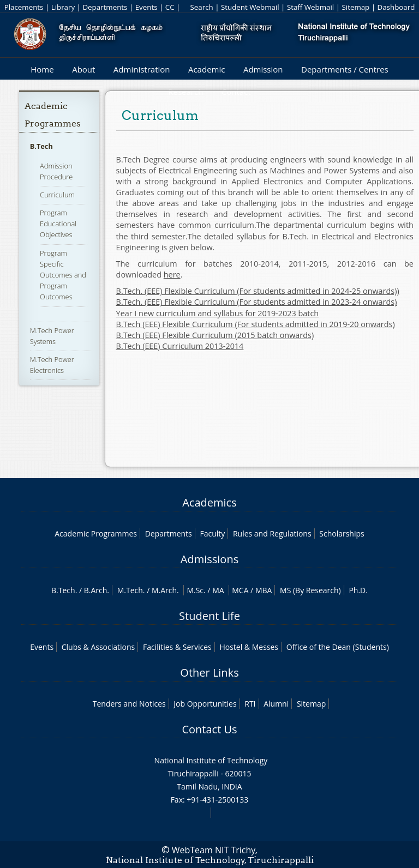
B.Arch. (97, 590)
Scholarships (342, 534)
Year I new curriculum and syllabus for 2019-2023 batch (218, 313)
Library (63, 7)
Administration (142, 69)
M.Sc (195, 590)
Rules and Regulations (272, 534)
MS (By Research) (310, 590)
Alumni (276, 704)
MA (218, 590)
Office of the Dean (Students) (338, 647)
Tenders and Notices (129, 704)
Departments (105, 7)
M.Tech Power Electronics (52, 365)
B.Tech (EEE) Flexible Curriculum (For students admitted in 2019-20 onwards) (256, 324)
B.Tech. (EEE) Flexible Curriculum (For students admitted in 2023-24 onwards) (257, 302)
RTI (250, 704)
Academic (206, 69)
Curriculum (57, 195)
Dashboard (396, 7)
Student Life (209, 616)
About (83, 69)
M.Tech (130, 590)
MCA (240, 590)
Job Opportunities (205, 704)
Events (146, 7)
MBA (264, 590)
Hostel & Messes (249, 647)
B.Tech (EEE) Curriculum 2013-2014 (180, 346)
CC (170, 7)
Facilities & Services (177, 647)
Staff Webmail (310, 7)
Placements (24, 7)
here (172, 275)
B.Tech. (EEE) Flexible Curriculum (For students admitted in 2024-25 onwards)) (258, 291)
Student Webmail (250, 7)
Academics (209, 502)
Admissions (209, 559)
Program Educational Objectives (58, 224)
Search (201, 7)
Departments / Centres (345, 69)
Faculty (212, 534)
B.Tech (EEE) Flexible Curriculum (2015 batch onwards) (215, 335)
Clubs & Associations (98, 647)
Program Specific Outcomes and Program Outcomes (63, 275)
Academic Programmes (96, 534)
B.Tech (41, 146)
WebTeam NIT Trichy (214, 850)
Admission (263, 69)
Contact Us (209, 729)
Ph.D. (358, 590)
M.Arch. (165, 590)
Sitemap (355, 7)
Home (42, 69)
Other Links (209, 673)
